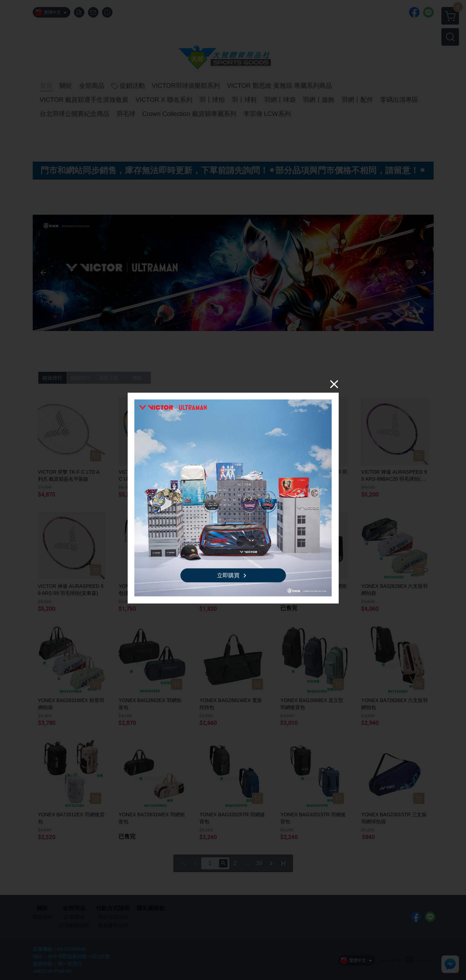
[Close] (334, 384)
